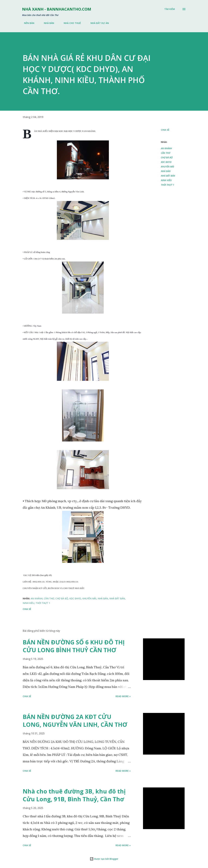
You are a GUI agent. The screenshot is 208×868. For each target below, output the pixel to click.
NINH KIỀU (166, 180)
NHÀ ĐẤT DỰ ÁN (98, 23)
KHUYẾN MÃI (167, 167)
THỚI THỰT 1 (168, 185)
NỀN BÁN (27, 23)
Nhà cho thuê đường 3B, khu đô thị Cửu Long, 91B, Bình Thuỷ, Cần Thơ (74, 795)
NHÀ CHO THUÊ (70, 23)
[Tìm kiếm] (170, 9)
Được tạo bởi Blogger (104, 859)
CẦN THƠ (166, 153)
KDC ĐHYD (166, 162)
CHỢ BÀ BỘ (167, 157)
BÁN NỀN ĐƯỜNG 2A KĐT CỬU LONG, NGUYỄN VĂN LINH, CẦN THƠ (75, 721)
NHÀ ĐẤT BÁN (168, 176)
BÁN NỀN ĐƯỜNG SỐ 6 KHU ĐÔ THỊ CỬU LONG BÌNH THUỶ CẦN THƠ (74, 646)
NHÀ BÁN (47, 23)
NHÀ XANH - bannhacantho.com (57, 9)
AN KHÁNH (166, 148)
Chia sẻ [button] (165, 130)
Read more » (123, 696)
